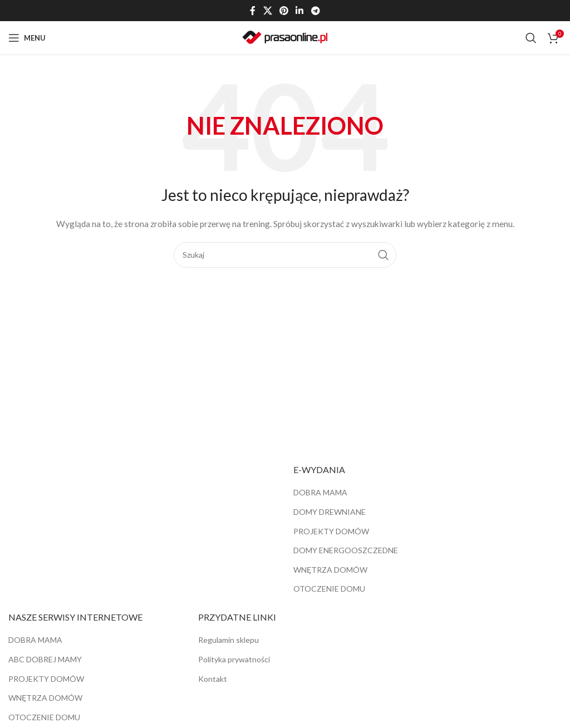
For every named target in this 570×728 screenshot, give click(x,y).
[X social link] (267, 11)
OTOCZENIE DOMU (329, 589)
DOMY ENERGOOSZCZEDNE (346, 550)
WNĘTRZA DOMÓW (330, 570)
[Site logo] (285, 37)
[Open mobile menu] (27, 38)
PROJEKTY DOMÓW (331, 531)
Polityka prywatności (234, 659)
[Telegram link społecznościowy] (315, 11)
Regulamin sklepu (229, 640)
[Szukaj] (531, 38)
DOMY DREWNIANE (330, 512)
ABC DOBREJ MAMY (45, 659)
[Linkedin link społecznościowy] (300, 11)
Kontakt (213, 679)
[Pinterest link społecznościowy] (284, 11)
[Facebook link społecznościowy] (253, 11)
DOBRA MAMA (320, 492)
